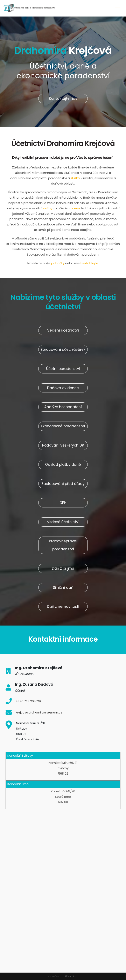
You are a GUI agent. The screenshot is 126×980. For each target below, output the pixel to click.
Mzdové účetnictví (63, 522)
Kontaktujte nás (63, 98)
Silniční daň (63, 588)
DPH (63, 503)
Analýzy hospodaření (63, 407)
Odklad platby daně (63, 465)
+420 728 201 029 (28, 701)
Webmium (72, 976)
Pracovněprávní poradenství (63, 545)
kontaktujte (89, 263)
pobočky (58, 263)
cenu (76, 208)
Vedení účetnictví (63, 330)
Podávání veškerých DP (63, 445)
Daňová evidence (63, 388)
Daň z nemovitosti (63, 607)
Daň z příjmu (63, 568)
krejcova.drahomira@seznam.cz (39, 712)
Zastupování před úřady (63, 484)
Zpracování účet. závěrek (63, 350)
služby (76, 178)
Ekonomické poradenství (63, 426)
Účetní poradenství (63, 369)
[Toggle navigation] (118, 8)
